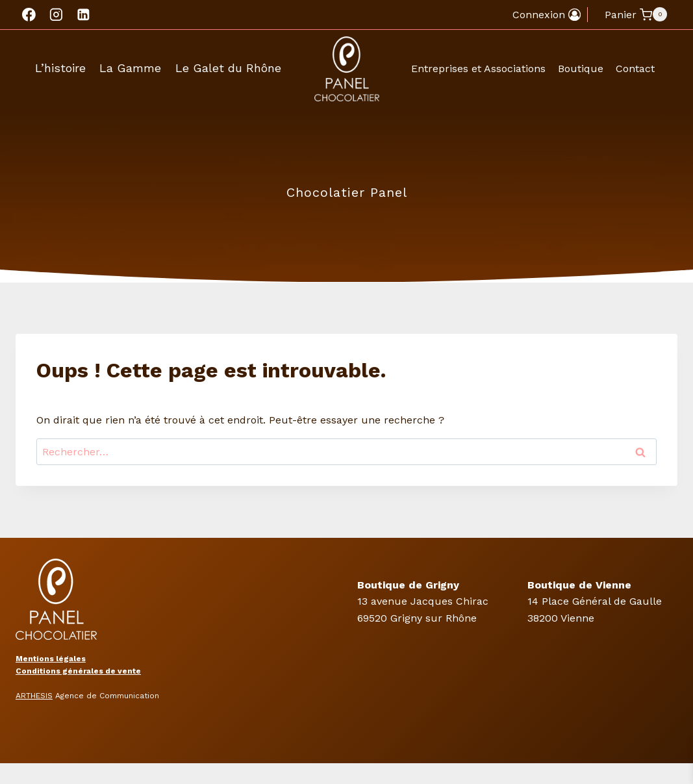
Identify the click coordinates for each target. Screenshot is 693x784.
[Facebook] (29, 15)
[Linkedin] (83, 15)
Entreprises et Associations (478, 69)
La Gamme (130, 68)
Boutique (581, 69)
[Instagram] (57, 15)
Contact (635, 69)
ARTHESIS (34, 696)
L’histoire (60, 68)
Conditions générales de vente (78, 671)
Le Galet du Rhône (228, 68)
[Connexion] (547, 15)
